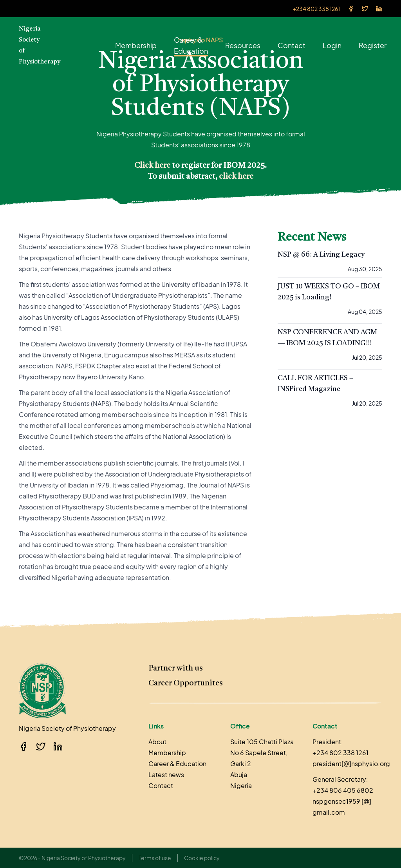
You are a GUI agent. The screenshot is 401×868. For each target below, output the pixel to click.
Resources (243, 45)
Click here (152, 166)
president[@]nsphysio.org (351, 764)
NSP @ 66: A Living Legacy (321, 255)
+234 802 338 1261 (316, 9)
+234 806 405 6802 (343, 790)
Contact (292, 45)
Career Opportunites (186, 683)
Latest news (166, 775)
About (157, 742)
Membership (136, 45)
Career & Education (191, 45)
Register (373, 45)
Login (332, 45)
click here (236, 177)
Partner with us (176, 669)
